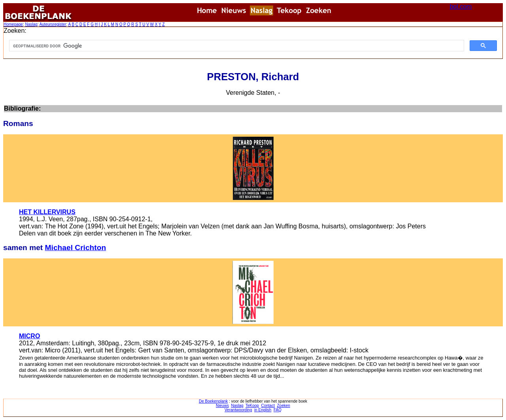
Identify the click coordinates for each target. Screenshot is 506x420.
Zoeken (284, 406)
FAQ (278, 410)
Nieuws (222, 406)
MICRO (29, 336)
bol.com (461, 7)
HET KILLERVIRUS (47, 212)
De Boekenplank (213, 401)
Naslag (31, 24)
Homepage (13, 24)
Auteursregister (53, 24)
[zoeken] (236, 46)
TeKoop (252, 406)
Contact (268, 406)
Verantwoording (238, 410)
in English (263, 410)
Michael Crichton (76, 248)
